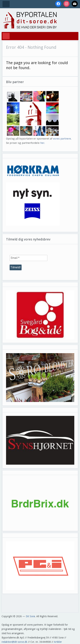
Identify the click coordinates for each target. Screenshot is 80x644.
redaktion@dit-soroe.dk (14, 642)
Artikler (58, 642)
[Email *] (29, 258)
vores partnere (62, 139)
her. (43, 143)
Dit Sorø (30, 616)
